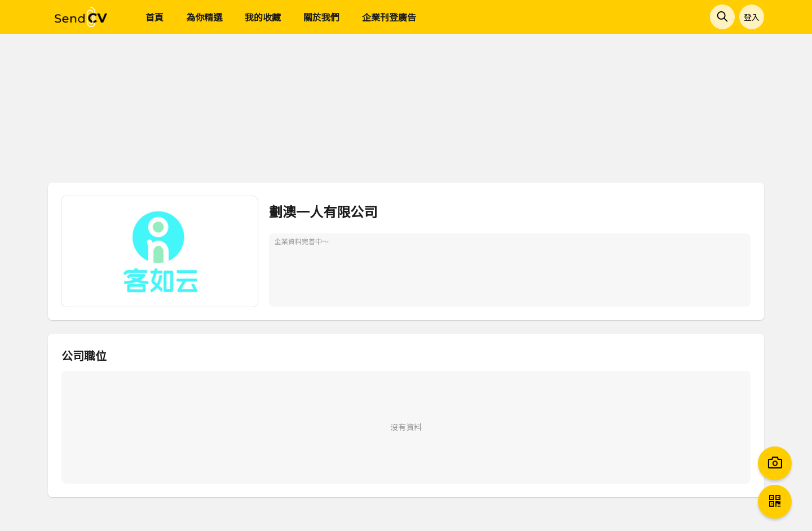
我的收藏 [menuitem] (263, 17)
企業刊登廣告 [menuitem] (389, 17)
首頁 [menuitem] (155, 17)
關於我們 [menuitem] (321, 17)
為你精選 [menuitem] (204, 17)
